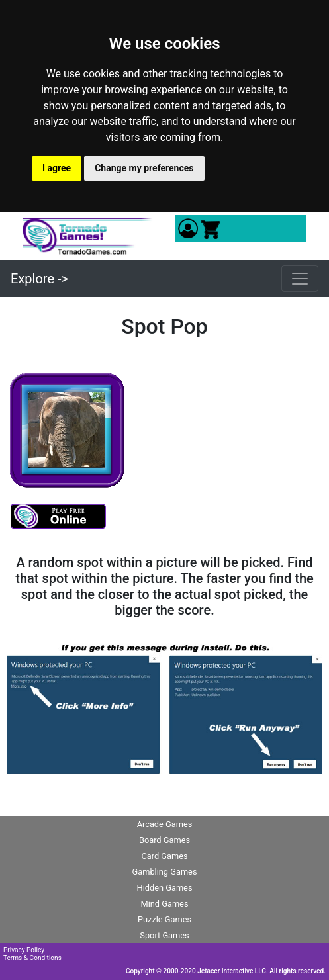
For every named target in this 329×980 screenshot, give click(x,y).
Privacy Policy (24, 950)
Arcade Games (165, 824)
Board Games (164, 840)
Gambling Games (164, 872)
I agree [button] (57, 168)
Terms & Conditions (32, 958)
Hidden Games (165, 888)
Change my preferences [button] (144, 168)
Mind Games (164, 904)
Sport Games (164, 935)
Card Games (164, 856)
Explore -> (39, 279)
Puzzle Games (164, 919)
